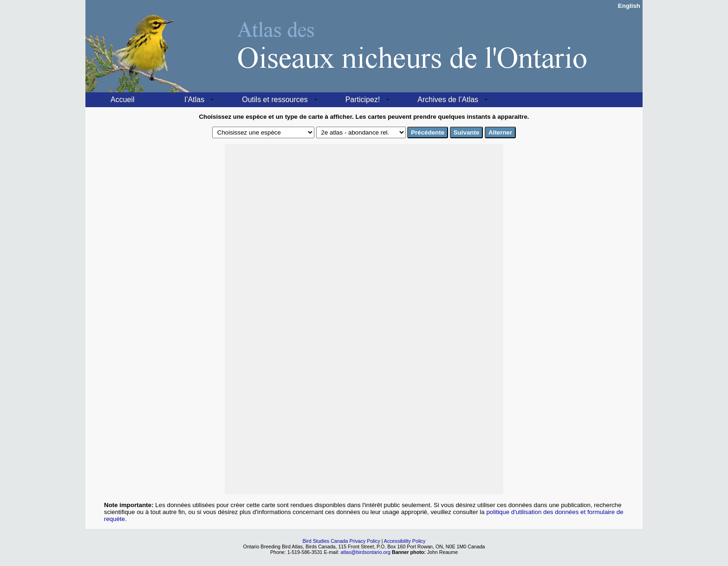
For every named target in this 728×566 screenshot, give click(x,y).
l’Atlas (195, 100)
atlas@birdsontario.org (366, 552)
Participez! (363, 100)
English (629, 6)
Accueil (123, 100)
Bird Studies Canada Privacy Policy (341, 541)
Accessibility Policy (405, 541)
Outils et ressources (275, 100)
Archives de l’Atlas (448, 100)
